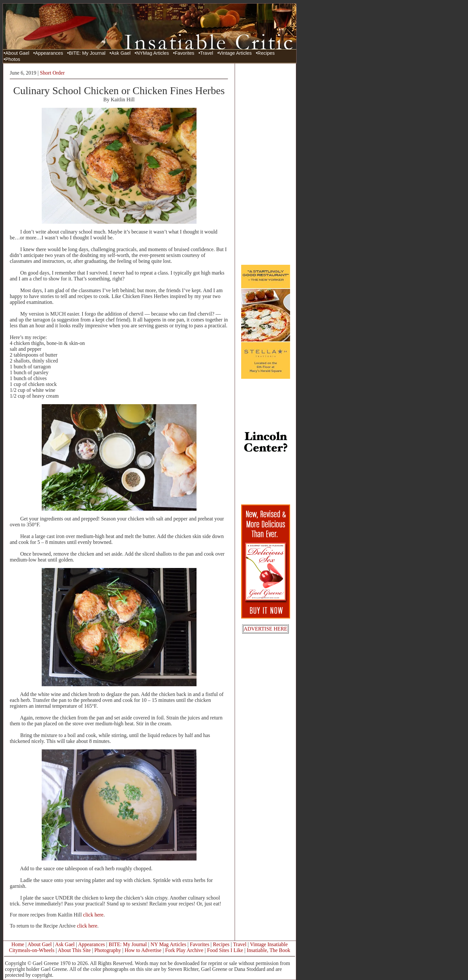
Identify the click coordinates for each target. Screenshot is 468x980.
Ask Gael (121, 53)
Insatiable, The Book (268, 950)
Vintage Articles (235, 53)
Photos (13, 59)
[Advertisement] (266, 164)
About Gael (17, 53)
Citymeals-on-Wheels (32, 950)
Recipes (266, 53)
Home (18, 944)
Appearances (49, 53)
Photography (108, 950)
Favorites (184, 53)
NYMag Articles (153, 53)
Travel (207, 53)
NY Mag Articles (168, 944)
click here (93, 915)
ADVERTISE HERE (266, 629)
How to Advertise (143, 950)
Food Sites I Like (225, 950)
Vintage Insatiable (269, 944)
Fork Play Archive (184, 950)
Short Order (52, 73)
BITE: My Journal (87, 53)
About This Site (74, 950)
